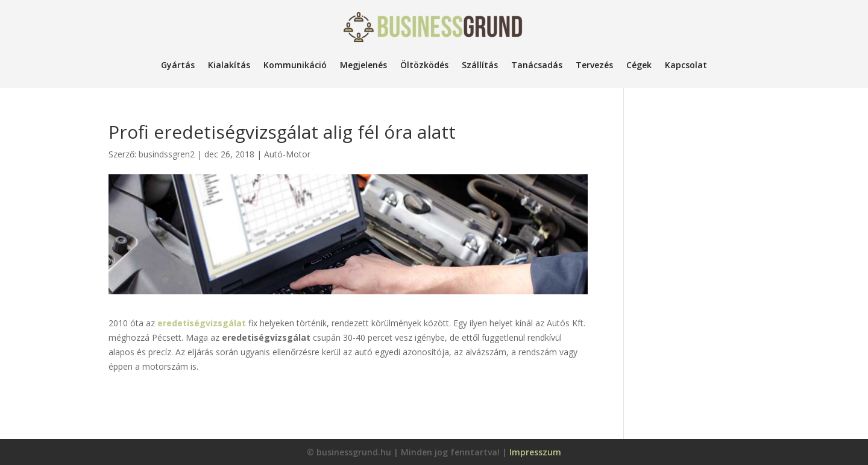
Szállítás (480, 65)
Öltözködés (424, 65)
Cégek (639, 65)
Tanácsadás (537, 65)
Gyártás (178, 65)
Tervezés (594, 65)
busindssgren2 (167, 154)
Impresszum (535, 452)
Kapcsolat (686, 65)
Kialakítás (229, 65)
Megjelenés (363, 65)
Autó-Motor (287, 154)
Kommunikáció (295, 65)
